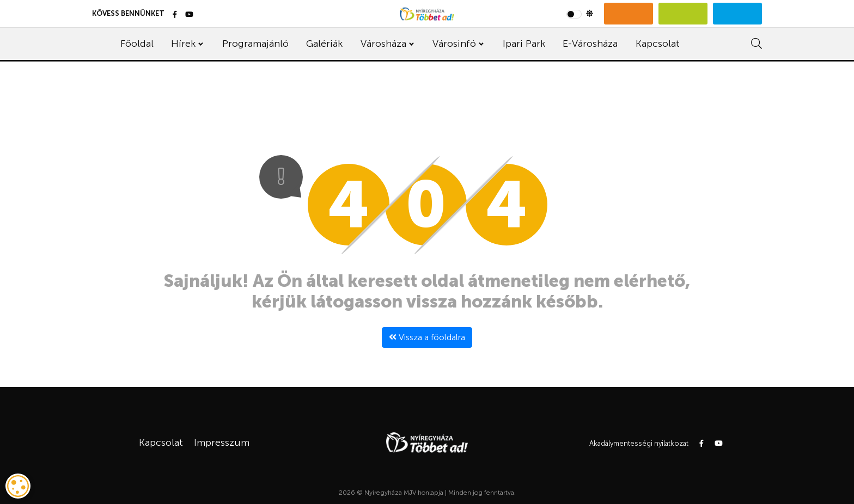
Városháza (383, 44)
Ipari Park (524, 44)
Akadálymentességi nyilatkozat (639, 443)
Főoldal (137, 44)
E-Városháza (590, 44)
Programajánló (255, 44)
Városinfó (454, 44)
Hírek (183, 44)
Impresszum (222, 442)
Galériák (324, 44)
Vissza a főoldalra (427, 337)
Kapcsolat (658, 44)
